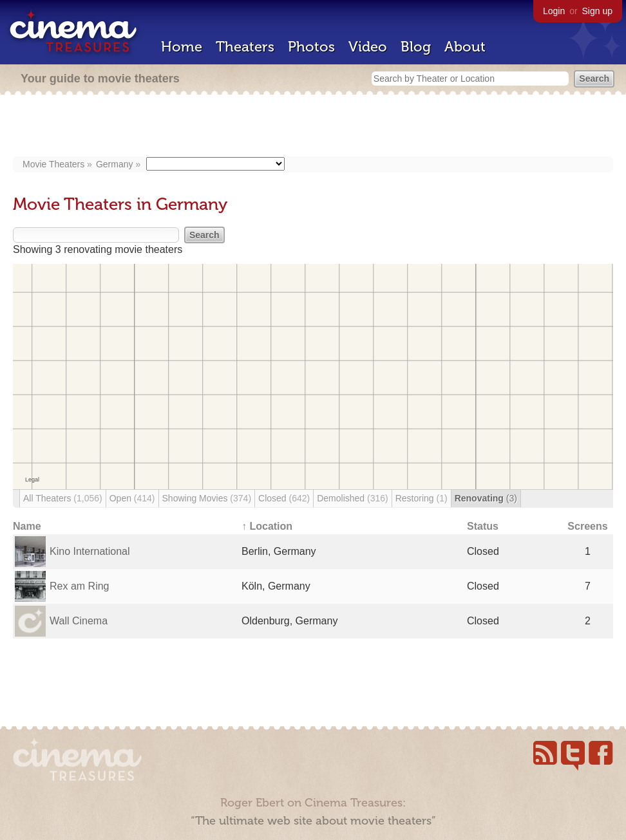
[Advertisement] (313, 127)
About (465, 47)
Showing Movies (207, 498)
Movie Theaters (53, 164)
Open (132, 498)
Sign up (597, 11)
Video (368, 47)
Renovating (486, 498)
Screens (587, 526)
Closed (284, 498)
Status (483, 526)
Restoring (422, 498)
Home (182, 47)
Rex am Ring (79, 586)
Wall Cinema (79, 621)
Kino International (90, 551)
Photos (311, 47)
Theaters (245, 47)
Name (27, 526)
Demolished (353, 498)
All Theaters (63, 498)
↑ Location (267, 526)
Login (554, 11)
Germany (115, 164)
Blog (416, 47)
